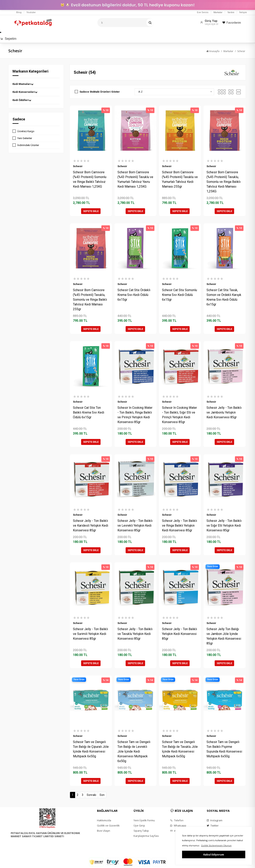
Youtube (31, 12)
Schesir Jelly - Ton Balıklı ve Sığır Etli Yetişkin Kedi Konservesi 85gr (224, 526)
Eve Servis (203, 12)
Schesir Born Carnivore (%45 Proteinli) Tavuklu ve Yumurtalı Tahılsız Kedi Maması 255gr (180, 179)
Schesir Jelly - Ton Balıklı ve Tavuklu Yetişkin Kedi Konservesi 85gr (135, 634)
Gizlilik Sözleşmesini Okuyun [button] (216, 845)
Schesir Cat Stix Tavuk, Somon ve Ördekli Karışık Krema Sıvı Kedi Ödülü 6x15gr (224, 297)
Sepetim (8, 39)
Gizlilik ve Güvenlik (108, 825)
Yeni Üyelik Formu (144, 820)
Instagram (215, 820)
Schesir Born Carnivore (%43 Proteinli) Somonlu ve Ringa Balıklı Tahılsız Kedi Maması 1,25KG (90, 179)
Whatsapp (178, 825)
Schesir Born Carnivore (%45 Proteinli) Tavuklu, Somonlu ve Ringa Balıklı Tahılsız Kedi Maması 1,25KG (223, 182)
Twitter (213, 825)
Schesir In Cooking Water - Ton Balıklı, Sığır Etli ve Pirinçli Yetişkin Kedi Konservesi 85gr (179, 415)
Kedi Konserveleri (25, 92)
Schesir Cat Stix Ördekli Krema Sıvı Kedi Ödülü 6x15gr (134, 295)
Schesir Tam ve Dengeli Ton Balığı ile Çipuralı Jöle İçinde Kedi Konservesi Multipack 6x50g (91, 749)
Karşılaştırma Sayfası (146, 836)
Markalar (218, 12)
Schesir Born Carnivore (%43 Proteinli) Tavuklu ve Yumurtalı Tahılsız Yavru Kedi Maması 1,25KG (135, 179)
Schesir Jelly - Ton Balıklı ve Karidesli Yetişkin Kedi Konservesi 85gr (91, 526)
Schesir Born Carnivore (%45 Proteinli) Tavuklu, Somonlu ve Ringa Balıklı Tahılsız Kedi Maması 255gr (90, 300)
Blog (19, 12)
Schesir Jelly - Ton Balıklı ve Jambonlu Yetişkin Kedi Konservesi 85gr (224, 412)
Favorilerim (232, 23)
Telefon (177, 820)
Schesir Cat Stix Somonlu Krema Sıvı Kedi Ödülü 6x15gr (179, 295)
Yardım (231, 12)
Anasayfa (213, 51)
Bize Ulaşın (104, 831)
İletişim (243, 12)
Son (102, 795)
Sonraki (91, 795)
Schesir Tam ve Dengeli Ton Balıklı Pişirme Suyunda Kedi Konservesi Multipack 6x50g (224, 749)
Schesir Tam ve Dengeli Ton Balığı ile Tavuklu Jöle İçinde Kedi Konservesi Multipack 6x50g (180, 749)
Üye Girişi (139, 825)
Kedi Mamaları (23, 84)
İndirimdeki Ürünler (28, 145)
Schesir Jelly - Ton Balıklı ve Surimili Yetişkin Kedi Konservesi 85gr (90, 634)
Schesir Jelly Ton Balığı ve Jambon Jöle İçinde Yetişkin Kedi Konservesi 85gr (224, 636)
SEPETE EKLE (91, 211)
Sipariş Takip (141, 831)
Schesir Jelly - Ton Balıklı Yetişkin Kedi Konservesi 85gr (179, 634)
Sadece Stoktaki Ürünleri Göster (100, 92)
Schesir (241, 51)
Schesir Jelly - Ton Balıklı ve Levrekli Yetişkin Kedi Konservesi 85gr (135, 526)
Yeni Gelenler (25, 138)
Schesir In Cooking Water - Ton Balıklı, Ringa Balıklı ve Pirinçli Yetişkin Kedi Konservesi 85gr (135, 415)
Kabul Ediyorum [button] (214, 854)
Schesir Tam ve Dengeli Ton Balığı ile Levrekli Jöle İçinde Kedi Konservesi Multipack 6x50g (134, 751)
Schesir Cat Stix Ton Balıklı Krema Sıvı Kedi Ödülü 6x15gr (89, 412)
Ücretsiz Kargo (26, 131)
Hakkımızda (104, 820)
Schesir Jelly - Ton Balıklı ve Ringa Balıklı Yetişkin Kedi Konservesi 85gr (179, 526)
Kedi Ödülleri (22, 100)
